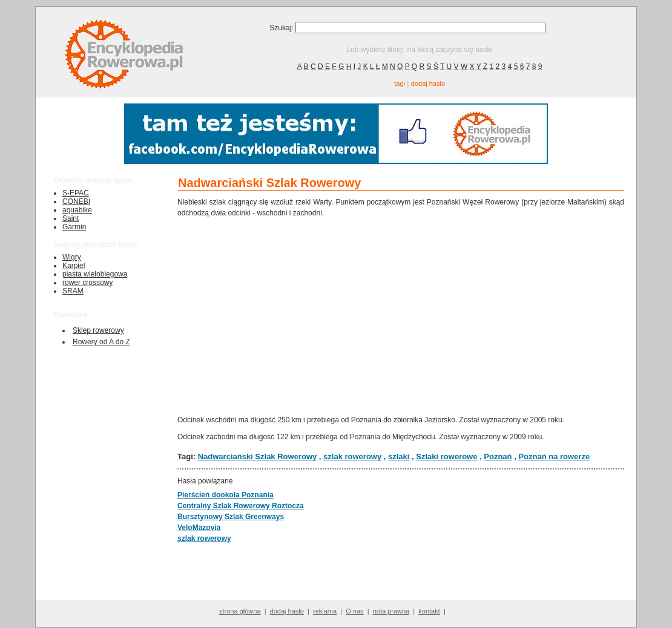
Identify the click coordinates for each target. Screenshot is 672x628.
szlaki (399, 456)
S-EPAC (76, 193)
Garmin (74, 227)
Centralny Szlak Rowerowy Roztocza (241, 506)
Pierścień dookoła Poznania (226, 495)
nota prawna (391, 611)
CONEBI (76, 201)
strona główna (240, 611)
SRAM (73, 291)
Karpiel (74, 266)
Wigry (72, 257)
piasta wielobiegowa (95, 274)
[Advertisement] (401, 315)
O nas (354, 611)
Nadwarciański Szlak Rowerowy (258, 456)
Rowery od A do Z (101, 342)
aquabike (77, 210)
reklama (325, 611)
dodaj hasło (428, 83)
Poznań (498, 456)
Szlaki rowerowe (446, 456)
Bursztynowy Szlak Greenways (231, 517)
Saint (71, 218)
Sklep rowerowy (98, 330)
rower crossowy (87, 283)
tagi (400, 83)
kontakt (429, 611)
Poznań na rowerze (554, 456)
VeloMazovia (199, 528)
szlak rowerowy (352, 456)
